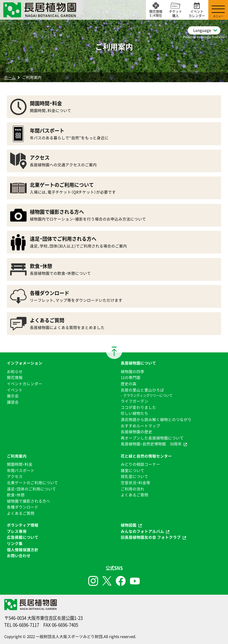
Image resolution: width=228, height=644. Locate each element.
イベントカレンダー (25, 384)
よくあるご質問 (21, 513)
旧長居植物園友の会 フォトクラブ (151, 537)
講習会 (13, 402)
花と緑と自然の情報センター (146, 456)
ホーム (10, 77)
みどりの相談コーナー (140, 464)
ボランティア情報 (23, 525)
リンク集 (15, 543)
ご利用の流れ (133, 489)
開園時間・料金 (20, 464)
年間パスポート (21, 470)
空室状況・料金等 (135, 483)
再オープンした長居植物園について (152, 438)
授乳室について (135, 476)
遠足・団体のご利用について (31, 489)
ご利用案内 (17, 456)
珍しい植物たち (135, 413)
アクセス (15, 476)
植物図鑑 (129, 525)
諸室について (133, 470)
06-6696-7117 (26, 625)
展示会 (13, 396)
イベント (15, 390)
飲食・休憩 (16, 495)
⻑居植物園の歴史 (136, 432)
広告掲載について (23, 537)
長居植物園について (138, 363)
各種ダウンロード (23, 507)
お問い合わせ (19, 556)
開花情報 (15, 377)
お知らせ (15, 371)
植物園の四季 (133, 371)
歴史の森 (129, 384)
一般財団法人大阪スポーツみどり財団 (69, 636)
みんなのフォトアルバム (142, 531)
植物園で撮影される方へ (29, 501)
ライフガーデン (135, 401)
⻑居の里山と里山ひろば (142, 390)
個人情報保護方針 (23, 550)
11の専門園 (131, 377)
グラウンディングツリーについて (148, 395)
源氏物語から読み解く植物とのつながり (156, 419)
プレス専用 (17, 531)
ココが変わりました (138, 407)
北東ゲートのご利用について (32, 483)
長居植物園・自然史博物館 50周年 (151, 444)
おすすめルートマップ (140, 426)
